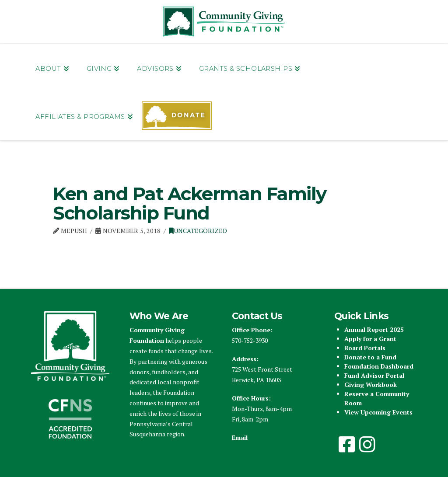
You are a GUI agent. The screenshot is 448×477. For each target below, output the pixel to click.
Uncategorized (198, 231)
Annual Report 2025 (374, 329)
